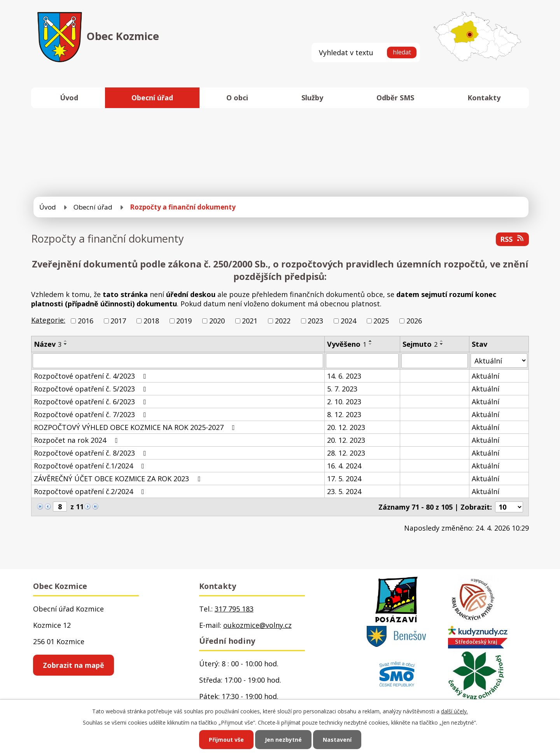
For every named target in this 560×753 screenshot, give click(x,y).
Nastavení (337, 740)
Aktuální (486, 376)
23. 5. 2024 (344, 491)
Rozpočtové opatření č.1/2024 (91, 466)
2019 (184, 321)
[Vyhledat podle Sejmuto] (435, 361)
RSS (513, 239)
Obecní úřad (152, 98)
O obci (237, 98)
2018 (151, 321)
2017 (118, 321)
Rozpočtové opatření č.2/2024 (91, 491)
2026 (414, 321)
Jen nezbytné (283, 740)
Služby (312, 98)
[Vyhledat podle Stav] (499, 361)
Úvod (69, 98)
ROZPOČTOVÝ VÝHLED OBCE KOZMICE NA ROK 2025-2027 (136, 427)
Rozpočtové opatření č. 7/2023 (92, 414)
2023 (315, 321)
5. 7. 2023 (342, 389)
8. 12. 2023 (344, 414)
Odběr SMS (395, 98)
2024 (348, 321)
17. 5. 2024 (344, 479)
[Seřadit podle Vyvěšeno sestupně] (371, 344)
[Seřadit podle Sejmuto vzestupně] (442, 341)
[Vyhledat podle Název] (178, 361)
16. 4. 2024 (344, 466)
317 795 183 (234, 609)
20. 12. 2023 (346, 427)
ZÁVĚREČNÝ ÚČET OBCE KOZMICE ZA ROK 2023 (119, 479)
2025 (381, 321)
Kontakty (484, 98)
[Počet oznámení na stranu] (509, 507)
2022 (283, 321)
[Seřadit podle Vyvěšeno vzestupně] (371, 341)
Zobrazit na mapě (73, 665)
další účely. (454, 711)
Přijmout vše (226, 740)
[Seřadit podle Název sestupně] (66, 344)
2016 (86, 321)
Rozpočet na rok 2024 (77, 440)
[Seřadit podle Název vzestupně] (66, 341)
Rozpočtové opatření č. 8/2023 (92, 453)
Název (48, 344)
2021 (250, 321)
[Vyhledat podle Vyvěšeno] (362, 361)
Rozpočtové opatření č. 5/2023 (92, 389)
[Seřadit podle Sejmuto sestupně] (442, 344)
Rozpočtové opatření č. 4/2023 (92, 376)
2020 (217, 321)
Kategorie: (48, 320)
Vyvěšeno (347, 344)
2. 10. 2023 (344, 402)
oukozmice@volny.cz (257, 625)
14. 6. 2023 (344, 376)
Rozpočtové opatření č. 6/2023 (92, 402)
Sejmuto (420, 344)
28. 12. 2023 (346, 453)
